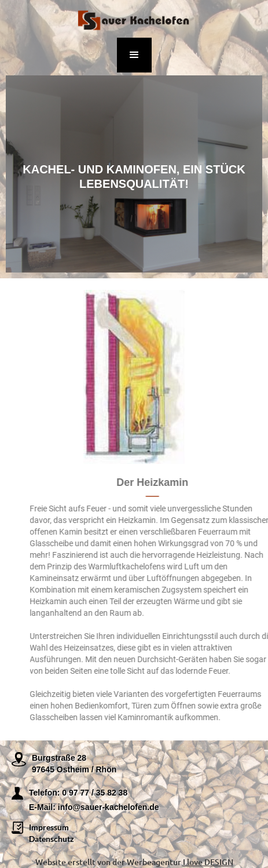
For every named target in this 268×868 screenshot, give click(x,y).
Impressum (49, 827)
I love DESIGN (208, 862)
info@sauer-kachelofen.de (109, 807)
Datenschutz (52, 839)
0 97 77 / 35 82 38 (95, 793)
